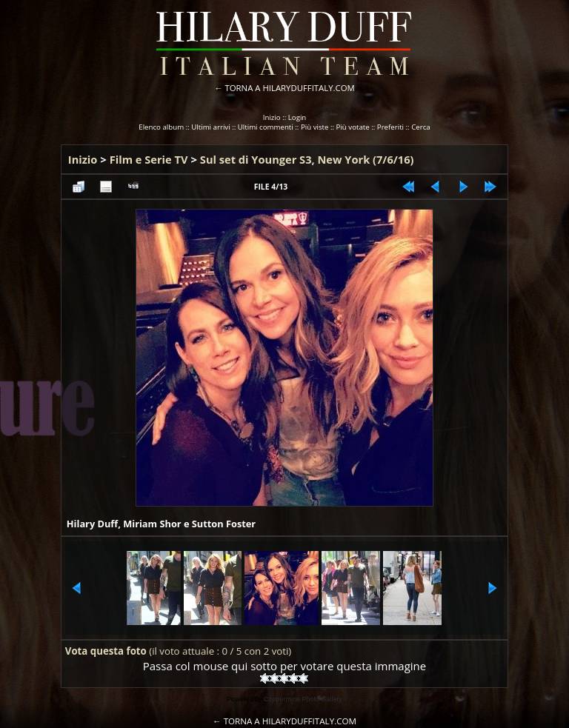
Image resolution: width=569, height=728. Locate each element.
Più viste (315, 127)
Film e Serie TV (149, 159)
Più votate (353, 127)
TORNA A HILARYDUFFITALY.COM (290, 88)
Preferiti (390, 127)
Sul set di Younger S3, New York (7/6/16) (307, 159)
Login (297, 117)
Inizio (272, 117)
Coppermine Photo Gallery (303, 699)
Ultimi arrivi (210, 127)
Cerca (421, 127)
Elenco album (161, 127)
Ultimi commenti (266, 127)
